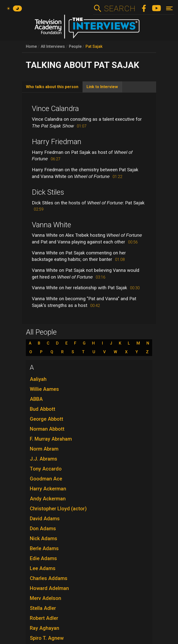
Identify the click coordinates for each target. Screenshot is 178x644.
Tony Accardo (46, 469)
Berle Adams (44, 548)
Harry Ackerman (48, 489)
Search (120, 8)
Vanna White (51, 225)
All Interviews (53, 46)
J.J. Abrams (44, 459)
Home (31, 46)
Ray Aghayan (44, 628)
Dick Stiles (48, 192)
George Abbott (46, 419)
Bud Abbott (43, 409)
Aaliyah (38, 379)
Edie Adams (43, 558)
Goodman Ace (46, 479)
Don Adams (43, 528)
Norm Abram (44, 449)
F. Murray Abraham (51, 439)
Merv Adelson (45, 598)
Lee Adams (43, 568)
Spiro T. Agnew (47, 638)
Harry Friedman (57, 142)
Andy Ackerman (48, 499)
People (75, 46)
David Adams (45, 519)
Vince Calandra (55, 109)
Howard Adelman (49, 588)
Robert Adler (44, 618)
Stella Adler (43, 608)
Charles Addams (49, 578)
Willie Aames (44, 389)
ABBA (36, 399)
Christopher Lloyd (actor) (58, 509)
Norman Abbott (47, 429)
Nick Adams (44, 538)
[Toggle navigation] (169, 8)
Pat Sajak (94, 46)
